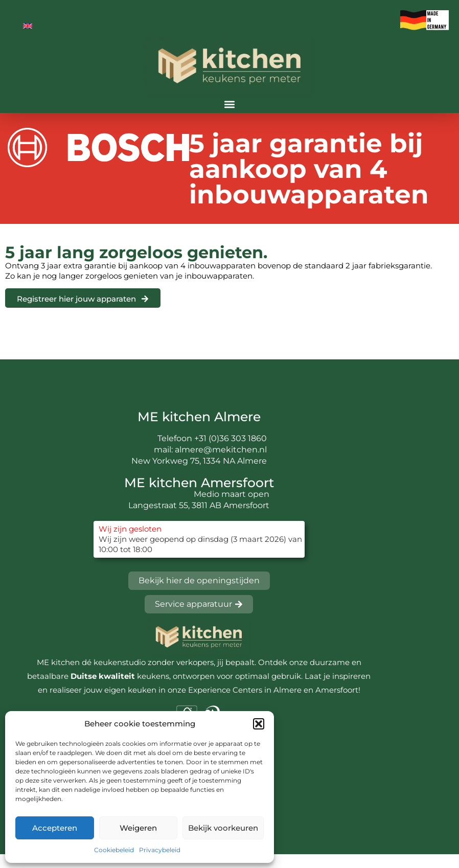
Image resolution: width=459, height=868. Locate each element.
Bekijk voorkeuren (223, 828)
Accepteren (55, 828)
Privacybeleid (160, 850)
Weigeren (138, 828)
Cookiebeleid (114, 850)
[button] (259, 724)
